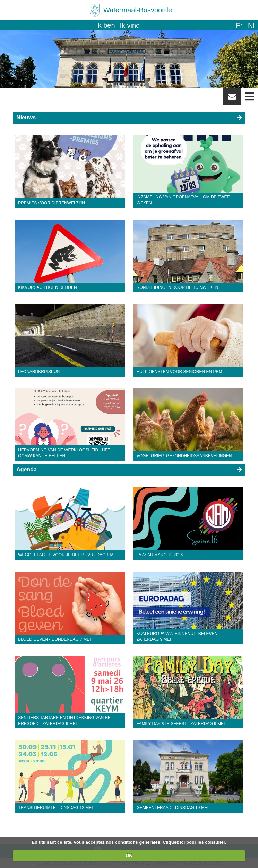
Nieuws (26, 118)
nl (251, 25)
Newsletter (232, 99)
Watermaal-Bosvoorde (138, 10)
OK (129, 855)
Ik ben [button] (105, 25)
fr (239, 25)
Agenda (27, 470)
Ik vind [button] (130, 25)
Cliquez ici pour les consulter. (195, 842)
